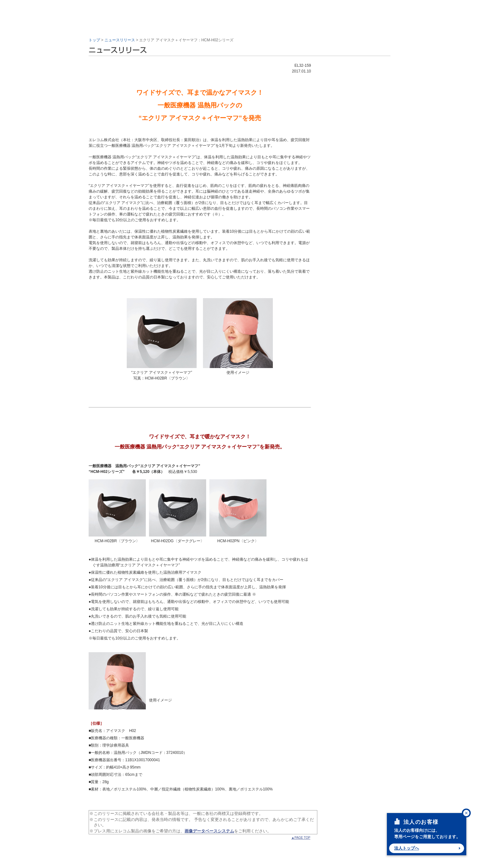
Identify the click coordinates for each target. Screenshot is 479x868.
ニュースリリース (120, 40)
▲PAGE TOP (301, 838)
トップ (94, 40)
